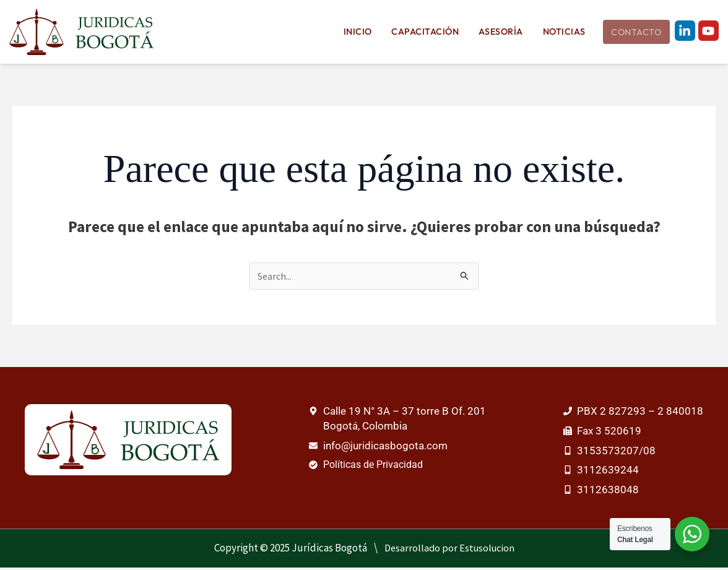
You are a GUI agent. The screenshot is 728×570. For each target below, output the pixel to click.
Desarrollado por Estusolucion (449, 550)
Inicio (371, 32)
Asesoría (505, 32)
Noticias (564, 32)
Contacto (635, 33)
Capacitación (434, 32)
